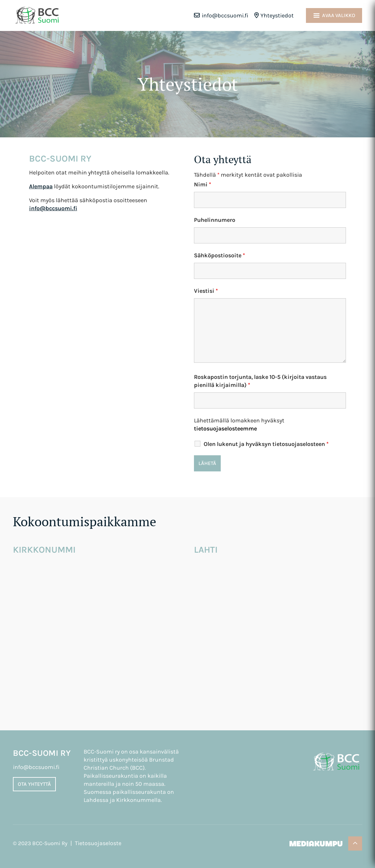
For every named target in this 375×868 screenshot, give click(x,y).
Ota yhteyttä (34, 784)
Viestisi (206, 291)
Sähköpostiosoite (219, 255)
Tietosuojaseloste (98, 843)
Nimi (203, 184)
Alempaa (41, 186)
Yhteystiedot (277, 15)
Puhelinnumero (215, 220)
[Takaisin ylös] (355, 843)
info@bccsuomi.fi (225, 15)
